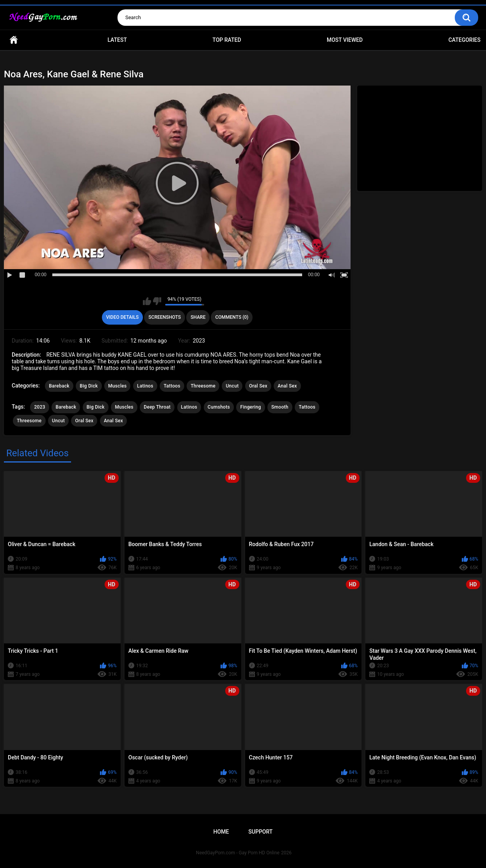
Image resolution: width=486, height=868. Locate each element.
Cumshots (219, 407)
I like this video (147, 301)
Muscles (117, 386)
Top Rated (227, 40)
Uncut (232, 386)
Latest (117, 40)
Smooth (280, 407)
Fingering (250, 407)
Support (260, 832)
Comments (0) (232, 317)
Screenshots (165, 317)
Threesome (203, 386)
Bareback (59, 386)
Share (198, 317)
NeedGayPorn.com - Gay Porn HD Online (238, 853)
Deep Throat (157, 407)
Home (14, 40)
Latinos (145, 386)
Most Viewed (345, 40)
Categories (465, 40)
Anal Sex (287, 386)
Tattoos (172, 386)
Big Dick (89, 386)
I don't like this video (157, 301)
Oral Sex (258, 386)
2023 (39, 407)
